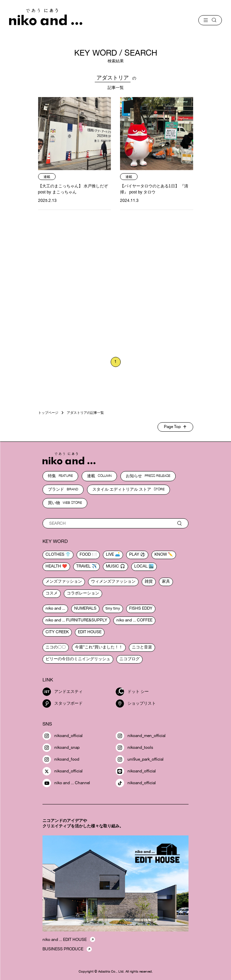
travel (83, 566)
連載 (99, 476)
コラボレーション (83, 593)
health (53, 566)
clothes (55, 554)
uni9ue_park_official (140, 759)
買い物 (65, 503)
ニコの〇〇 (56, 647)
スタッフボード (63, 703)
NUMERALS (85, 608)
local (141, 566)
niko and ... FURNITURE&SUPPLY (76, 620)
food (85, 554)
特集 (60, 476)
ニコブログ (129, 659)
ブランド (63, 489)
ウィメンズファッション (113, 581)
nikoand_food (61, 759)
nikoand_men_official (141, 736)
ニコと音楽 (142, 647)
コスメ (52, 593)
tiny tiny (113, 608)
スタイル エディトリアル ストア (128, 489)
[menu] (210, 20)
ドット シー (132, 692)
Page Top (175, 427)
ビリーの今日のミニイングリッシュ (78, 659)
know (161, 554)
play (134, 554)
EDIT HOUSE (90, 632)
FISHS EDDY (141, 608)
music (112, 566)
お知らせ (148, 476)
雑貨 (149, 581)
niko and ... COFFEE (134, 620)
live (110, 554)
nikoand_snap (61, 748)
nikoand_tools (134, 748)
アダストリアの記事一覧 (85, 412)
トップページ (48, 412)
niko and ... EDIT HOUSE (65, 940)
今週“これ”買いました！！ (99, 647)
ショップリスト (136, 703)
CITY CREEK (57, 632)
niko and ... (55, 608)
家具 (166, 581)
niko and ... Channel (66, 783)
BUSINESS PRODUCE (63, 949)
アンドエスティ (63, 692)
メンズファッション (64, 581)
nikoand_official (63, 736)
